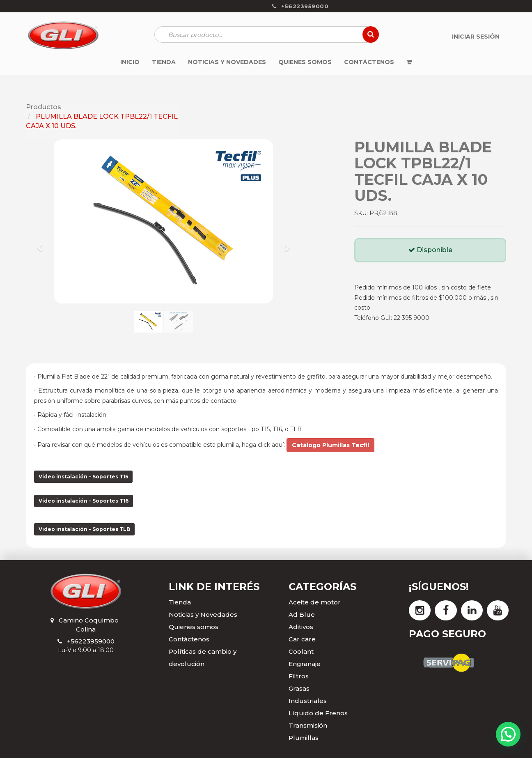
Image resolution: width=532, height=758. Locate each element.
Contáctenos (189, 639)
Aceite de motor (315, 602)
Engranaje (305, 664)
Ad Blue (302, 614)
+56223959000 (91, 641)
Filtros (299, 676)
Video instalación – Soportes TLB (84, 529)
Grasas (299, 688)
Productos (44, 107)
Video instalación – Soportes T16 (84, 501)
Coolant (301, 651)
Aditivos (301, 627)
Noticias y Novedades (203, 614)
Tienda (180, 602)
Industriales (308, 701)
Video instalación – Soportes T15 (83, 477)
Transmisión (308, 725)
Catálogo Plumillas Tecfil (330, 445)
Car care (302, 639)
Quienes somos (194, 627)
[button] (42, 244)
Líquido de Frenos (318, 713)
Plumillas (304, 738)
